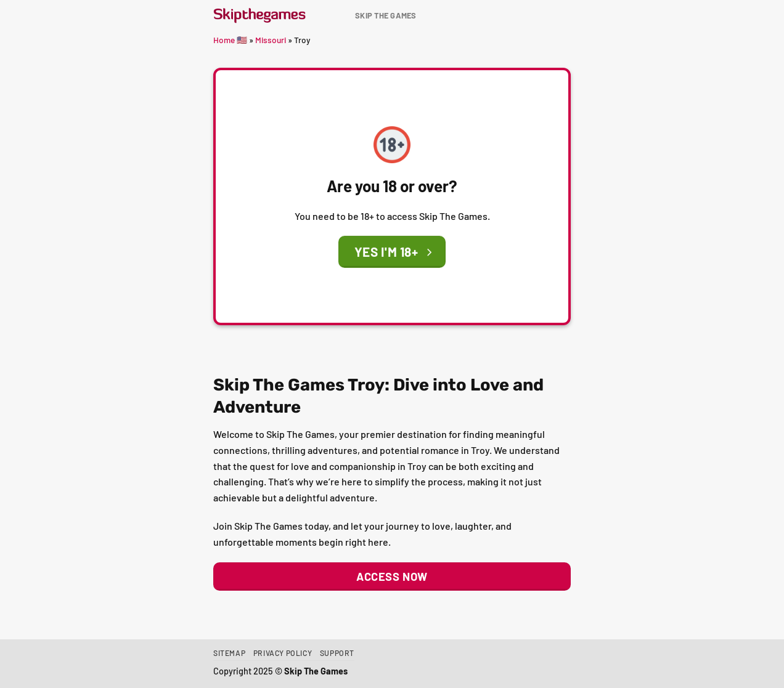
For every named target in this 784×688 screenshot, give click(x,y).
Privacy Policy (283, 653)
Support (337, 653)
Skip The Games (386, 15)
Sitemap (229, 653)
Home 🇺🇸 (230, 40)
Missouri (271, 40)
